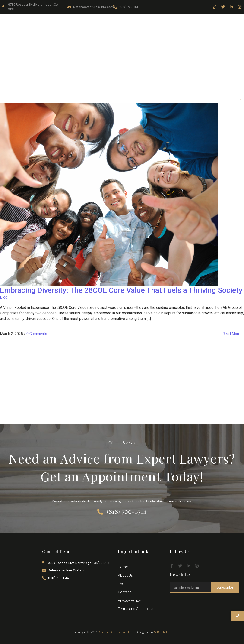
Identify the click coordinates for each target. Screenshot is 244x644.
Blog (4, 297)
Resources (97, 91)
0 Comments (37, 334)
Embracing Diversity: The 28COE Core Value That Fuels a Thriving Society (121, 290)
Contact (113, 97)
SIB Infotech (163, 632)
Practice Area (124, 91)
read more (231, 334)
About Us (73, 91)
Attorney (150, 91)
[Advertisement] (122, 51)
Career (170, 91)
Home (52, 91)
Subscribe (225, 587)
